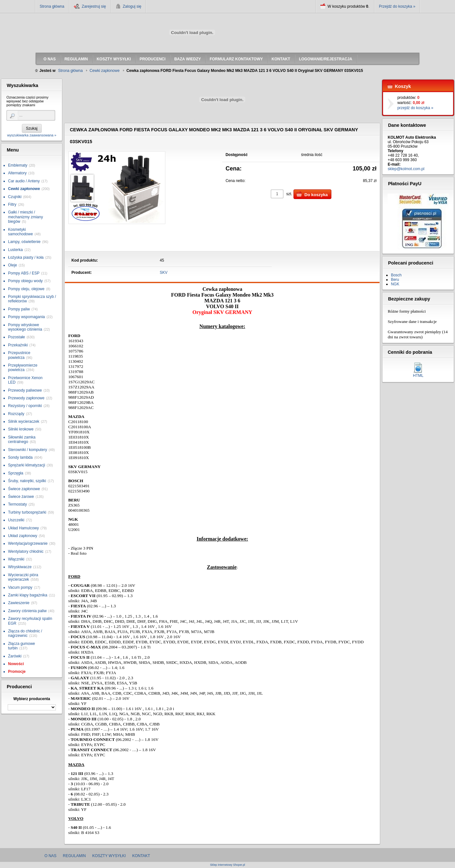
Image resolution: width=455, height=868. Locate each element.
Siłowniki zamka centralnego (22, 439)
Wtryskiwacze (20, 567)
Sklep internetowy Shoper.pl (227, 865)
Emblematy (18, 165)
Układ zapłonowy (23, 536)
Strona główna (52, 6)
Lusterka (15, 250)
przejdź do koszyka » (415, 108)
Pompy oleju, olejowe (26, 289)
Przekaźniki (18, 345)
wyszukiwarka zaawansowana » (32, 135)
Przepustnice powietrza (19, 355)
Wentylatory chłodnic (26, 551)
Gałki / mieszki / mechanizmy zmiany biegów (26, 217)
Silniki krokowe (21, 429)
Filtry (12, 204)
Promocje (17, 672)
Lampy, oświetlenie (24, 242)
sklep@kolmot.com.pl (406, 169)
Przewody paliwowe (25, 390)
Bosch (396, 275)
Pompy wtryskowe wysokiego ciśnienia (25, 327)
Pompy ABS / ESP (24, 273)
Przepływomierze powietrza (23, 368)
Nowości (16, 664)
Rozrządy (16, 414)
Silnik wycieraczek (24, 421)
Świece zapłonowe (24, 489)
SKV (164, 273)
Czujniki (15, 197)
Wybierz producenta (31, 699)
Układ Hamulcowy (23, 528)
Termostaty (17, 504)
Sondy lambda (20, 457)
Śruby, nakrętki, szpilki (27, 481)
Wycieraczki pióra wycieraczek (23, 577)
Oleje (13, 265)
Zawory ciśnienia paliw (27, 611)
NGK (395, 284)
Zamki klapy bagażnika (28, 595)
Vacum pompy (20, 587)
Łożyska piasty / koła (26, 257)
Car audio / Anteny (24, 181)
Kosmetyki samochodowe (20, 232)
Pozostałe (17, 337)
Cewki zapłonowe (24, 189)
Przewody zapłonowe (26, 398)
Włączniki (16, 559)
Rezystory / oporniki (25, 406)
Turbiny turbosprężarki (27, 512)
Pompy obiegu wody (25, 281)
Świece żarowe (21, 497)
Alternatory (17, 173)
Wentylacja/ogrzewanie (28, 543)
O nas (51, 856)
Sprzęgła (16, 473)
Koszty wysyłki (109, 856)
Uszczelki (16, 520)
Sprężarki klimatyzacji (26, 465)
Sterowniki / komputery (27, 450)
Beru (395, 280)
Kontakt (141, 856)
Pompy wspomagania (26, 317)
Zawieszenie (19, 603)
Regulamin (74, 856)
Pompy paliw (19, 309)
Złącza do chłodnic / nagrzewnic (25, 633)
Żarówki (15, 656)
